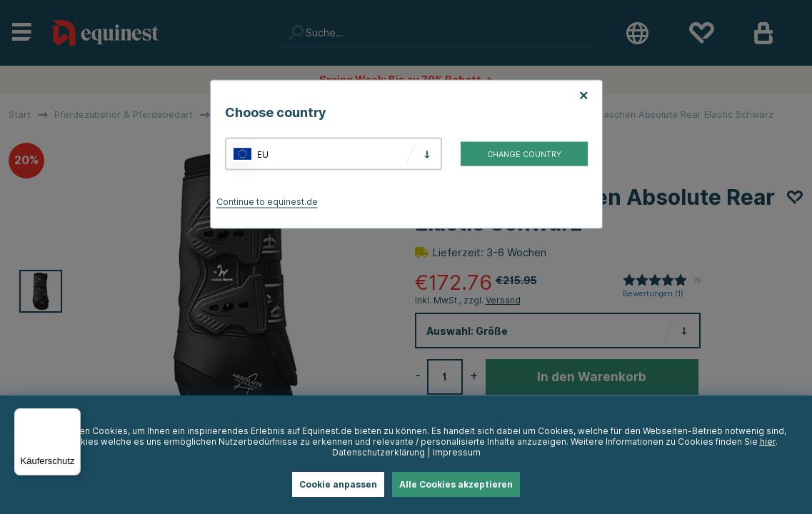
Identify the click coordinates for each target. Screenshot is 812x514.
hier (768, 442)
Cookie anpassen (338, 484)
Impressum (457, 452)
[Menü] (72, 417)
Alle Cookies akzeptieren (456, 484)
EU (263, 154)
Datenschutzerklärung (379, 452)
